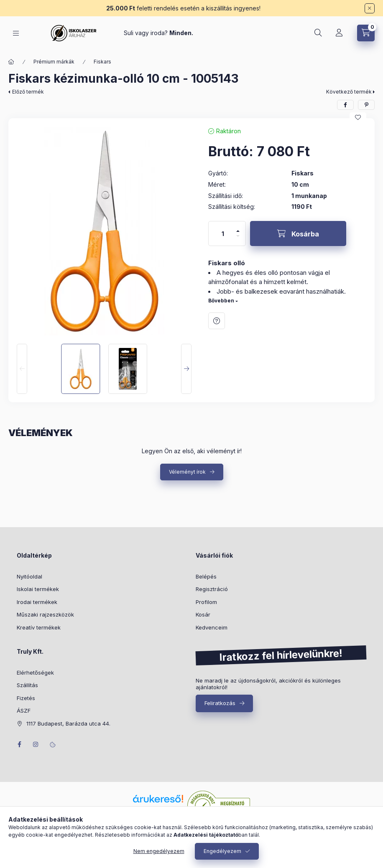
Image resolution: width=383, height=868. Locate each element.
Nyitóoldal (29, 576)
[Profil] (339, 33)
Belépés (206, 576)
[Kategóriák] (16, 33)
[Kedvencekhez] (358, 117)
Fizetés (26, 698)
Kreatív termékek (39, 627)
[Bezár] (370, 8)
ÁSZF (24, 711)
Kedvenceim (212, 627)
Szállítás (27, 685)
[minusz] (238, 240)
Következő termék (349, 92)
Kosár (203, 614)
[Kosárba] (298, 233)
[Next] (186, 369)
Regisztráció (212, 589)
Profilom (206, 602)
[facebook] (345, 105)
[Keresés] (318, 33)
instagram (36, 744)
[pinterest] (366, 105)
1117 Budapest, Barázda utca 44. (68, 723)
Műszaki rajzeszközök (45, 614)
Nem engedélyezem (159, 851)
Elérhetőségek (35, 673)
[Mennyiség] (223, 233)
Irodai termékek (37, 602)
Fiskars (102, 62)
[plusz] (238, 227)
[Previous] (22, 369)
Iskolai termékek (38, 589)
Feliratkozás (220, 703)
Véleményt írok (187, 472)
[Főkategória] (11, 62)
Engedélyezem (222, 851)
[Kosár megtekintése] (366, 33)
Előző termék (28, 92)
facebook (19, 744)
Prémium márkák (54, 62)
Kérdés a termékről (217, 321)
